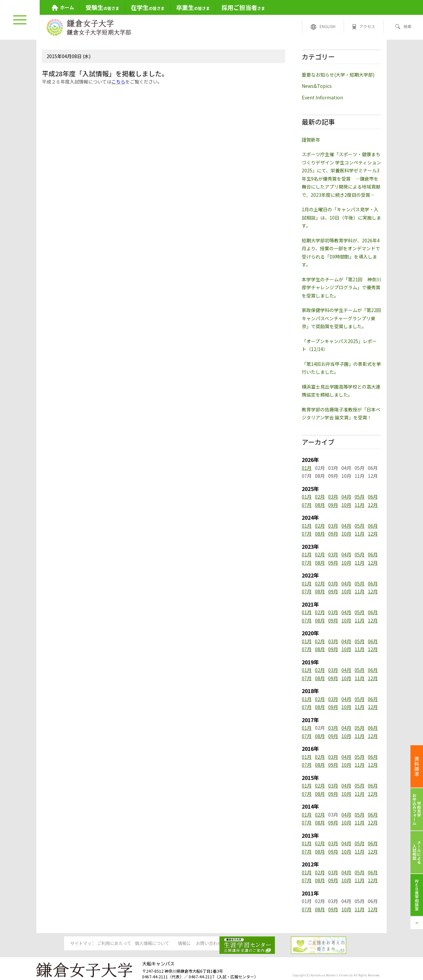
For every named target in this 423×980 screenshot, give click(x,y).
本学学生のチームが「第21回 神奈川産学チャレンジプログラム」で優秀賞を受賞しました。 (341, 287)
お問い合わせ (262, 944)
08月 (320, 505)
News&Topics (317, 86)
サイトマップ (59, 944)
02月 (320, 497)
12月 (373, 505)
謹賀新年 (311, 140)
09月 (333, 505)
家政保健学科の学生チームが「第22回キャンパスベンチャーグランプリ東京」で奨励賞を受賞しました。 (341, 318)
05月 (360, 497)
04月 (346, 497)
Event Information (322, 97)
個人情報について (161, 944)
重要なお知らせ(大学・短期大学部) (338, 75)
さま (243, 7)
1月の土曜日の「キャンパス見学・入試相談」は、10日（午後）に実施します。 (341, 217)
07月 (307, 505)
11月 (360, 505)
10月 (346, 505)
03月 (333, 497)
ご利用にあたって (110, 944)
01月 (307, 468)
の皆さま (102, 7)
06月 (373, 497)
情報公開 (211, 944)
